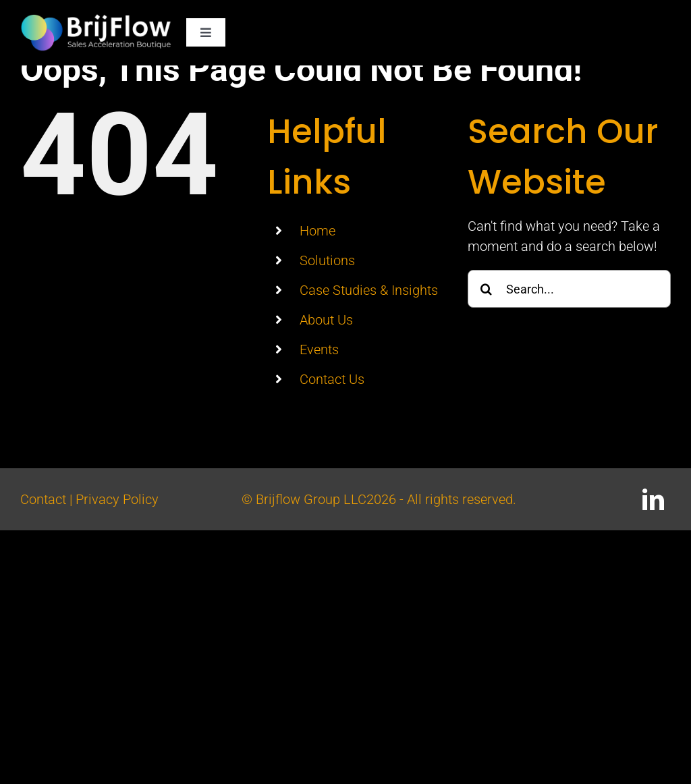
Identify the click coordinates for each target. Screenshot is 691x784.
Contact (43, 499)
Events (319, 349)
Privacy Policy (117, 499)
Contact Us (332, 379)
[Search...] (569, 289)
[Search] (487, 289)
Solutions (327, 260)
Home (317, 231)
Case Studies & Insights (369, 290)
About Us (326, 320)
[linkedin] (653, 499)
